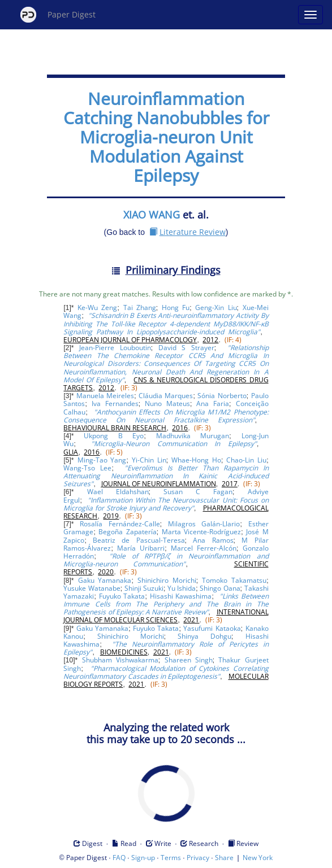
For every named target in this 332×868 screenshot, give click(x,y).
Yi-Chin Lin (149, 460)
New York (258, 858)
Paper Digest (58, 15)
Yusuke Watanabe (92, 588)
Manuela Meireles (105, 396)
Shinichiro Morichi (167, 580)
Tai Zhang (140, 307)
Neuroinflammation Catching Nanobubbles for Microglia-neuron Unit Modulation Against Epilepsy (166, 137)
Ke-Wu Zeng (97, 307)
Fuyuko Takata (122, 596)
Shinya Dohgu (204, 636)
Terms (171, 858)
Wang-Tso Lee (87, 468)
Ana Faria (213, 404)
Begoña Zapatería (127, 532)
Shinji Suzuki (144, 588)
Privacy (198, 858)
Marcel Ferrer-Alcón (204, 548)
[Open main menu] (311, 15)
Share (224, 858)
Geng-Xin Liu (216, 307)
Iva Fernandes (115, 404)
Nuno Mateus (167, 404)
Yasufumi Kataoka (212, 628)
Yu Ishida (182, 588)
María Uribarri (141, 548)
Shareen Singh (189, 660)
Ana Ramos (213, 540)
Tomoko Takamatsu (234, 580)
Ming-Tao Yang (102, 460)
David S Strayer (186, 348)
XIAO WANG (152, 215)
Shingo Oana (220, 588)
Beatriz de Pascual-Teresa (139, 540)
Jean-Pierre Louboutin (115, 348)
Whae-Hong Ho (196, 460)
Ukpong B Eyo (114, 436)
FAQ (119, 858)
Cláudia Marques (166, 396)
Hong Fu (176, 307)
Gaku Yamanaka (105, 580)
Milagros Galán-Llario (204, 524)
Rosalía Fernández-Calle (120, 524)
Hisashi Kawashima (181, 596)
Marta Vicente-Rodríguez (201, 532)
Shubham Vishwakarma (120, 660)
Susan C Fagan (198, 492)
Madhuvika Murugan (193, 436)
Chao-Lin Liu (246, 460)
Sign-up (143, 858)
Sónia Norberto (222, 396)
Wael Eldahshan (118, 492)
